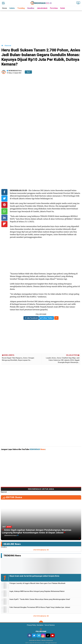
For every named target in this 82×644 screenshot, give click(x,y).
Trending (21, 8)
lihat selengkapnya (41, 550)
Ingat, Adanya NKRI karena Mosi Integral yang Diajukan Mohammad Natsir (37, 591)
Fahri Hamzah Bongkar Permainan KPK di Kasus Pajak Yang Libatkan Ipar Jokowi (40, 607)
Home (5, 8)
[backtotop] (41, 623)
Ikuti (28, 72)
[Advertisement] (41, 25)
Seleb (63, 8)
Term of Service (50, 625)
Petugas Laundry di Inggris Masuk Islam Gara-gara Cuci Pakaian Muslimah (37, 583)
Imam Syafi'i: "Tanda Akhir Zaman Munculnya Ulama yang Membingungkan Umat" (40, 599)
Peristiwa (54, 8)
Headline (31, 8)
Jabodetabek (42, 8)
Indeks (12, 8)
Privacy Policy (31, 625)
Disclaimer (40, 625)
